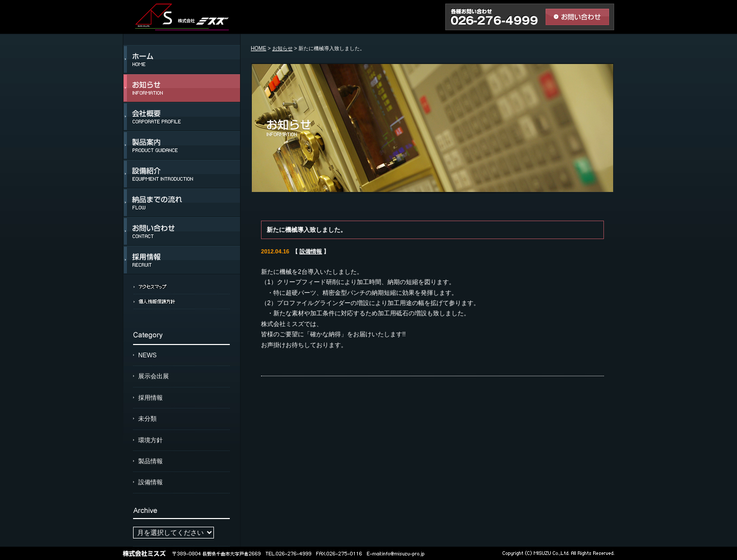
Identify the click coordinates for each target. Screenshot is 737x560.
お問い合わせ (182, 231)
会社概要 (182, 117)
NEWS (147, 355)
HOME (258, 48)
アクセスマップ (182, 287)
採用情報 (182, 260)
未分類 (147, 419)
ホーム (182, 59)
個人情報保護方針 (182, 301)
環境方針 (150, 440)
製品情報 (150, 461)
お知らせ (182, 88)
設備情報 (150, 482)
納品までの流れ (182, 203)
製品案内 (182, 145)
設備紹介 (182, 174)
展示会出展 (154, 376)
